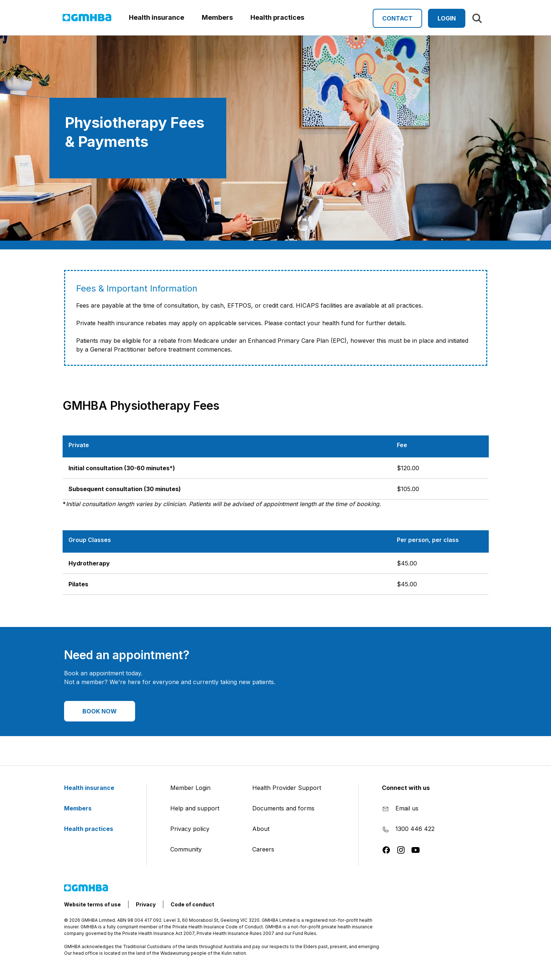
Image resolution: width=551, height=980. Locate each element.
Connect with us (406, 788)
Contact (397, 18)
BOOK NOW (100, 711)
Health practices (93, 829)
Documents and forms (283, 808)
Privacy (146, 904)
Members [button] (217, 17)
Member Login (190, 788)
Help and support (195, 808)
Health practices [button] (277, 17)
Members (82, 808)
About (261, 829)
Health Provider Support (287, 788)
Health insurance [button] (157, 17)
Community (186, 849)
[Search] (477, 18)
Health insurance (94, 788)
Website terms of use (92, 904)
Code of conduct (192, 904)
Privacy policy (190, 829)
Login (447, 18)
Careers (263, 849)
